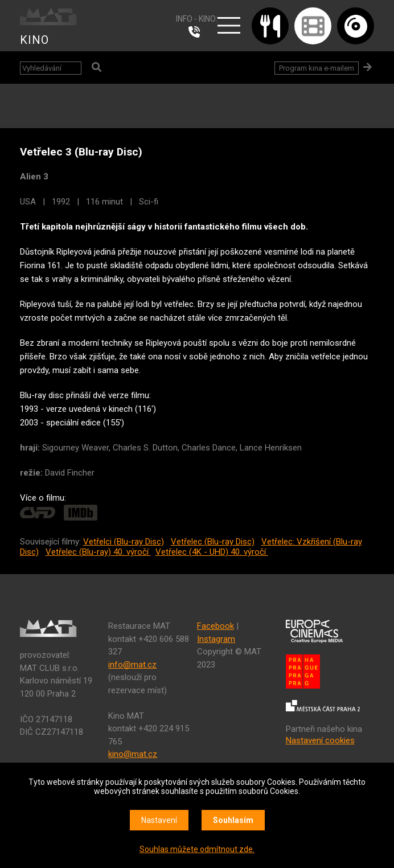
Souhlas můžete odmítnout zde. (197, 849)
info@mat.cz (132, 665)
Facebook (216, 626)
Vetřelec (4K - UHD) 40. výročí (212, 552)
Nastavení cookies (320, 740)
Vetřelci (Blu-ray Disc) (124, 542)
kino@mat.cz (133, 754)
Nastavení (159, 820)
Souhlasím (233, 820)
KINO (34, 40)
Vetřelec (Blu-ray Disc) (213, 542)
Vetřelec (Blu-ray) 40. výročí (98, 552)
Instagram (216, 639)
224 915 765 (197, 32)
